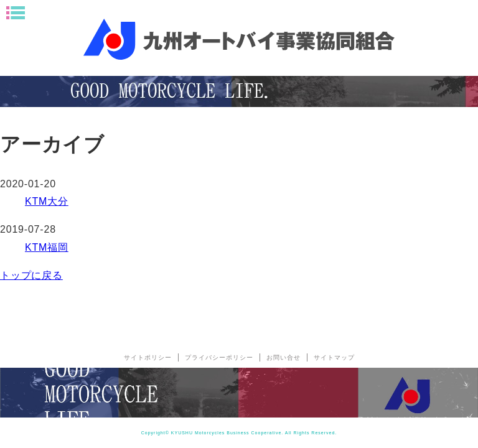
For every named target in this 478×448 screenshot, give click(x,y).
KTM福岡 (47, 247)
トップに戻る (31, 275)
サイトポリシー (148, 357)
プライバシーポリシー (219, 357)
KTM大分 (47, 201)
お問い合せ (284, 357)
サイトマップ (334, 357)
